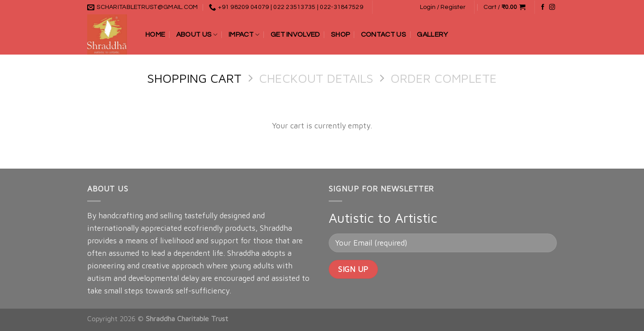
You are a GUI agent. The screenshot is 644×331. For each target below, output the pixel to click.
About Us (197, 35)
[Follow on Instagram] (552, 7)
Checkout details (316, 78)
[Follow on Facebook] (543, 7)
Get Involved (295, 34)
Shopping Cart (194, 78)
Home (155, 34)
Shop (340, 34)
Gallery (432, 34)
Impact (244, 35)
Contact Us (383, 34)
